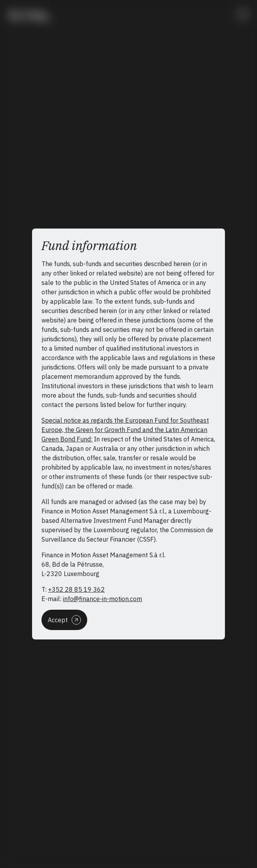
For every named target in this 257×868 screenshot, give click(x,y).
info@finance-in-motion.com (102, 599)
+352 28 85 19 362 (76, 589)
